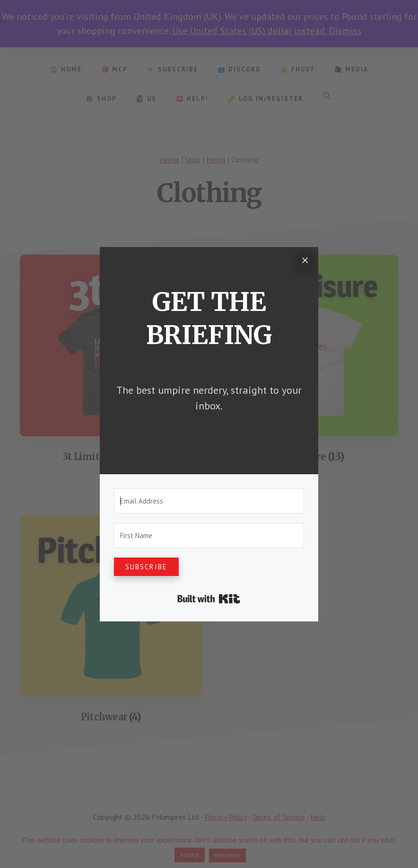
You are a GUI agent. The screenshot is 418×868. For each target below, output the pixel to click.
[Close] (305, 260)
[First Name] (209, 536)
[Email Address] (209, 501)
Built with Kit (209, 599)
